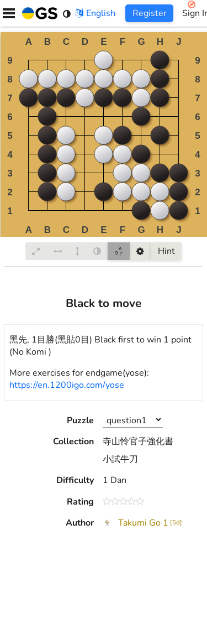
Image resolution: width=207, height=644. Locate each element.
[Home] (38, 13)
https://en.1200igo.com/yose (67, 385)
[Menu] (9, 13)
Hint (166, 251)
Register (150, 13)
